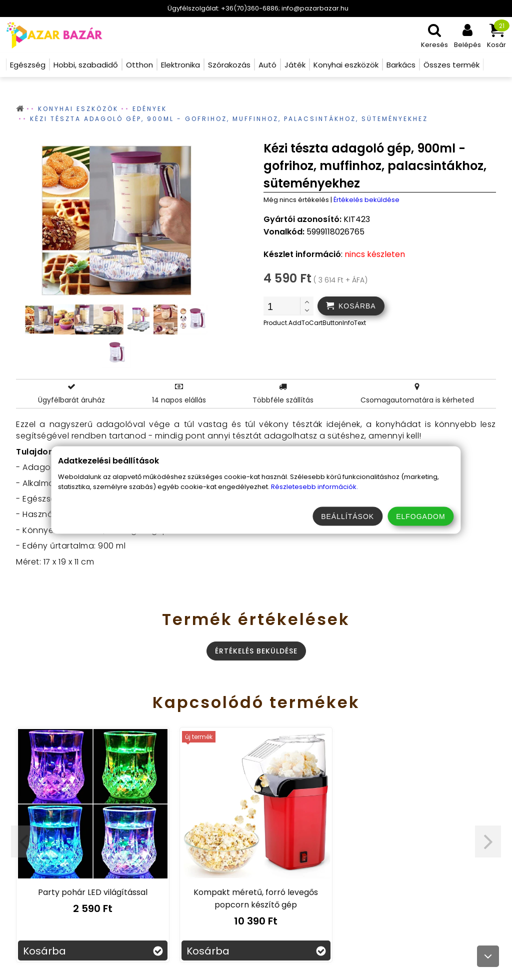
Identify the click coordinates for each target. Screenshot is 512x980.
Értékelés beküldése (366, 200)
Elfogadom (420, 516)
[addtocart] (351, 306)
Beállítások (347, 516)
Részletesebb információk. (314, 487)
